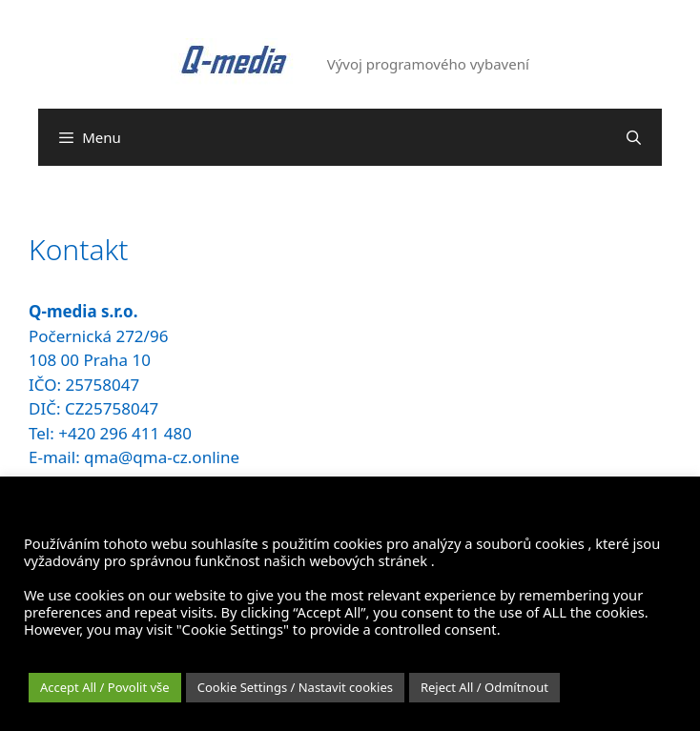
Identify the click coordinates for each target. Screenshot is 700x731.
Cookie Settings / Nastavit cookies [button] (295, 687)
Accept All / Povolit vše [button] (105, 687)
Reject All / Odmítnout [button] (484, 687)
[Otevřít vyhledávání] (634, 137)
